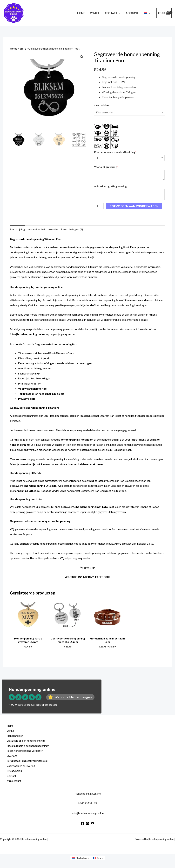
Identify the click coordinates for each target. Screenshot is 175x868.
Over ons (12, 757)
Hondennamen (15, 736)
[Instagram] (87, 824)
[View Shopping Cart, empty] (164, 13)
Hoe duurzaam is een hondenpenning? (29, 746)
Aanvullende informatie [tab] (44, 230)
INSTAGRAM (86, 577)
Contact (112, 13)
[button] (82, 57)
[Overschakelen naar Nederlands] (80, 859)
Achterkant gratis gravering (111, 187)
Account (133, 13)
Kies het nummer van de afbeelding (116, 152)
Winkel (96, 13)
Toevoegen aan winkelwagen (134, 206)
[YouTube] (93, 824)
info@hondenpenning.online (28, 335)
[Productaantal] (99, 206)
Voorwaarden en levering (21, 767)
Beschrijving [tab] (18, 230)
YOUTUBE (71, 577)
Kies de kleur (102, 105)
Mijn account (15, 782)
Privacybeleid (15, 772)
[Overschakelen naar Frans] (98, 859)
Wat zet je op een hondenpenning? (27, 741)
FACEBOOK (103, 577)
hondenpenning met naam (77, 440)
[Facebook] (82, 824)
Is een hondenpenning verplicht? (25, 751)
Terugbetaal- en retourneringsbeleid (28, 762)
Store (23, 48)
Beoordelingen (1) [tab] (73, 230)
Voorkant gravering (106, 167)
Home (83, 13)
